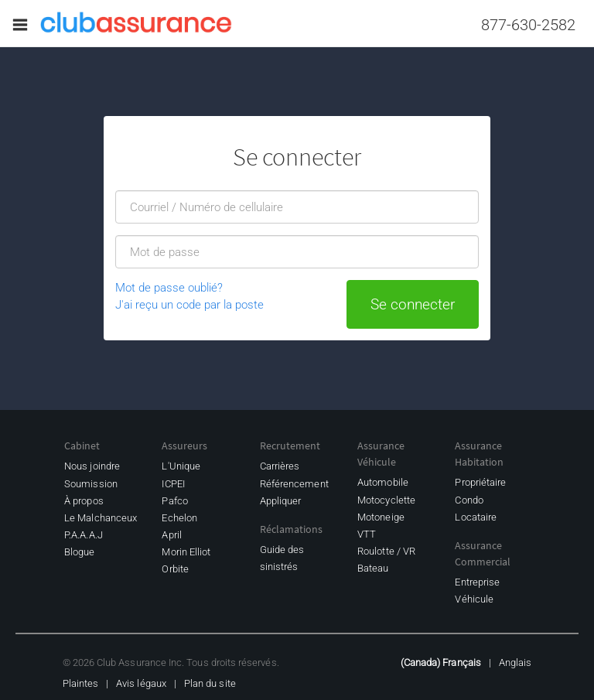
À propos (84, 501)
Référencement (294, 484)
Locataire (476, 517)
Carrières (280, 466)
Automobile (383, 482)
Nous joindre (92, 466)
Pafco (174, 501)
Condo (469, 500)
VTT (367, 534)
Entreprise (477, 582)
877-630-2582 (528, 25)
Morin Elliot (186, 552)
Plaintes (81, 683)
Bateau (373, 568)
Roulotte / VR (386, 551)
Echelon (179, 518)
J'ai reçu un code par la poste (189, 305)
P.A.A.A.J (84, 535)
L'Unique (181, 466)
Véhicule (474, 599)
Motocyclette (386, 500)
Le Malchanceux (101, 518)
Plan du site (210, 683)
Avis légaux (141, 683)
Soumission (91, 484)
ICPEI (173, 484)
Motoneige (381, 517)
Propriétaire (480, 482)
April (171, 535)
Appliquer (281, 501)
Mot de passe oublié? (169, 288)
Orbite (175, 569)
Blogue (79, 552)
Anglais (515, 662)
